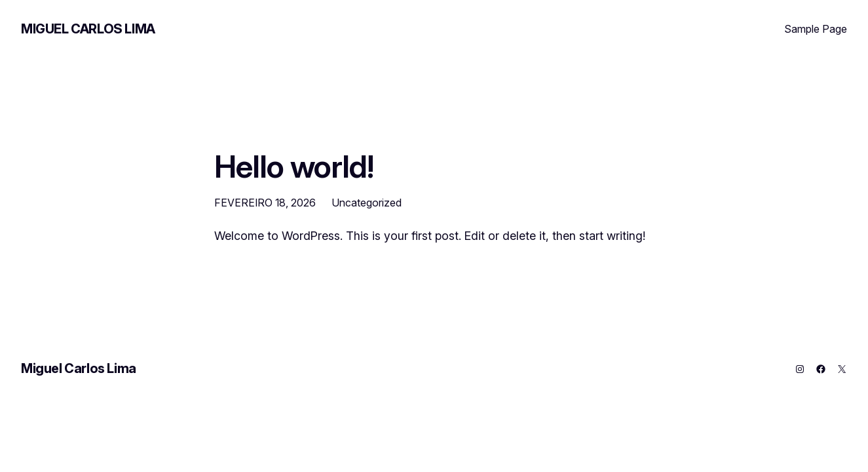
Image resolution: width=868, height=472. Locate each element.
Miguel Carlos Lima (88, 29)
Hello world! (294, 166)
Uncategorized (367, 203)
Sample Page (816, 29)
